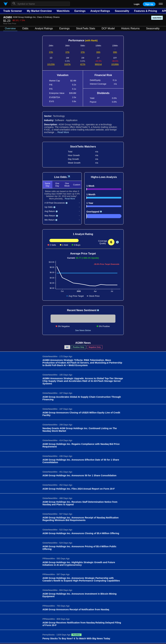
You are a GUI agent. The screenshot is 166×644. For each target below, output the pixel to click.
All (67, 347)
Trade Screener (13, 11)
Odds (25, 28)
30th (98, 52)
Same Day (47, 185)
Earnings (80, 11)
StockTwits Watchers (83, 147)
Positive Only (79, 347)
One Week (67, 185)
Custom (77, 185)
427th (83, 64)
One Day (57, 185)
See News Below (83, 330)
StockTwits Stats (86, 28)
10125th (51, 64)
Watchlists (63, 11)
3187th (67, 64)
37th (51, 52)
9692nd (98, 64)
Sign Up (149, 4)
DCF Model (108, 28)
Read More (63, 132)
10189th (115, 64)
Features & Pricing (145, 11)
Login (137, 4)
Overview (10, 28)
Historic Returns (130, 28)
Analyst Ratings (100, 11)
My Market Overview (39, 11)
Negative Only (95, 347)
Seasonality (122, 11)
